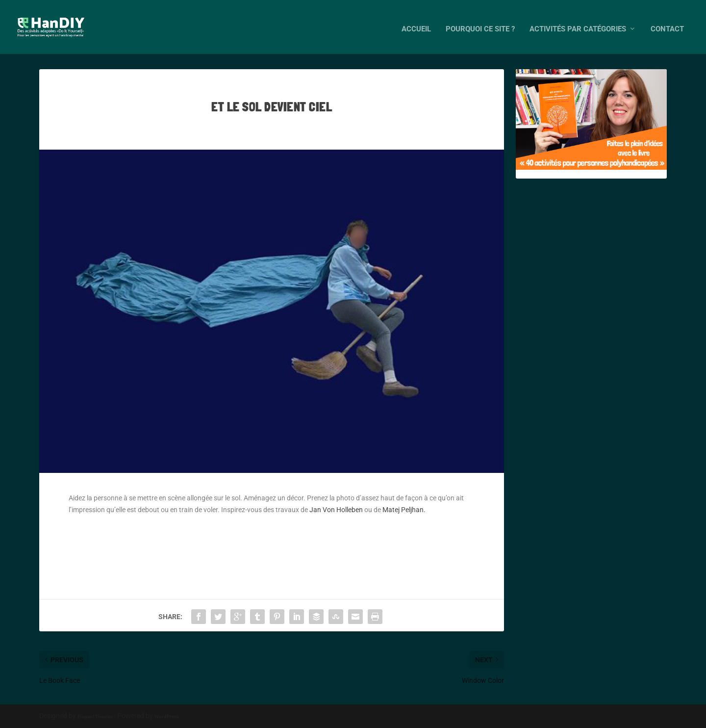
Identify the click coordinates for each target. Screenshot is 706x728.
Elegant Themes (95, 716)
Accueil (416, 25)
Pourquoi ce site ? (480, 25)
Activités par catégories (578, 25)
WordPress (167, 716)
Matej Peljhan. (404, 510)
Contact (667, 25)
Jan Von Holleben (337, 510)
